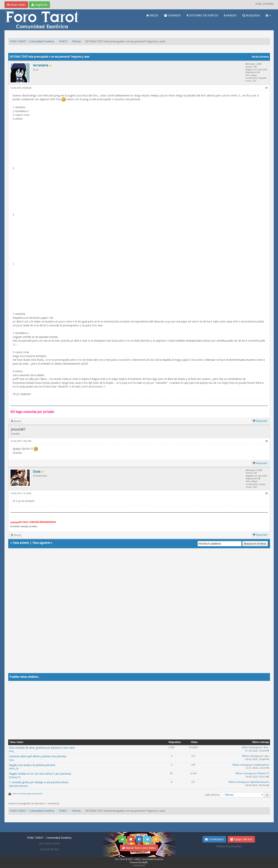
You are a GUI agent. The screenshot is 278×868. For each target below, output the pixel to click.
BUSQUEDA (251, 15)
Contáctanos (214, 839)
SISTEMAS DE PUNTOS (202, 15)
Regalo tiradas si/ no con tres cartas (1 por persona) (40, 774)
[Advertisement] (125, 614)
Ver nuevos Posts (49, 843)
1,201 (254, 81)
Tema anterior (21, 543)
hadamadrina (262, 765)
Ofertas (76, 41)
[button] (268, 15)
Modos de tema (260, 57)
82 (171, 773)
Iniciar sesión (16, 5)
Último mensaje (250, 747)
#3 (267, 493)
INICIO (152, 15)
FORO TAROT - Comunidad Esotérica (32, 41)
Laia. (12, 760)
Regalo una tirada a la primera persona (32, 765)
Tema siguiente (41, 543)
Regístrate (39, 5)
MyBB (145, 862)
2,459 (255, 487)
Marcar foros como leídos (139, 848)
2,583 (172, 747)
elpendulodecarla (18, 786)
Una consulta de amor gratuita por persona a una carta (42, 748)
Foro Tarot (120, 859)
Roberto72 (15, 777)
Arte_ (12, 751)
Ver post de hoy (49, 849)
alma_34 (14, 769)
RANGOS (230, 15)
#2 (267, 441)
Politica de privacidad (229, 846)
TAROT (63, 41)
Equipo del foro (241, 839)
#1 (267, 88)
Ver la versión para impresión (28, 794)
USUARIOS (172, 15)
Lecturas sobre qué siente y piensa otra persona (38, 756)
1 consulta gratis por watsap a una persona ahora (39, 782)
